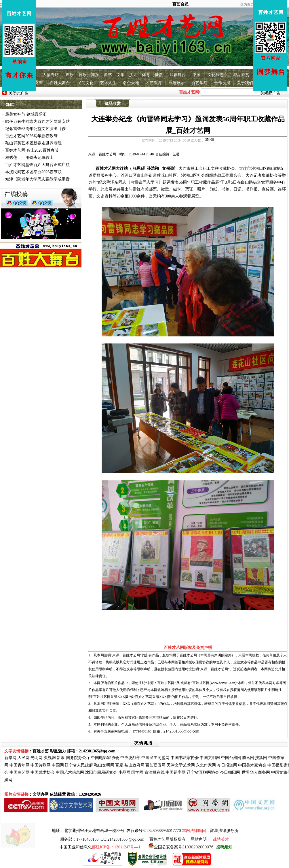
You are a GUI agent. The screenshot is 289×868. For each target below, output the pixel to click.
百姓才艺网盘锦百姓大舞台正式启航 (37, 165)
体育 (146, 75)
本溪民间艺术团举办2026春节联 (33, 172)
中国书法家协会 (185, 758)
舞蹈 (95, 75)
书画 (197, 75)
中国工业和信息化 (76, 847)
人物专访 (51, 75)
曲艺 (108, 75)
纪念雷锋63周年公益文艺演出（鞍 (35, 129)
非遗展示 (177, 83)
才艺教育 (154, 83)
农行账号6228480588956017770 (154, 831)
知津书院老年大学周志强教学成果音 (37, 179)
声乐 (70, 75)
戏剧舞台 (178, 75)
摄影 (159, 75)
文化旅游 (216, 75)
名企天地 (131, 83)
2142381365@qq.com (181, 731)
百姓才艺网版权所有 (168, 839)
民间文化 (85, 83)
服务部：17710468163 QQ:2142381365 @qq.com (102, 839)
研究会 (111, 772)
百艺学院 (199, 83)
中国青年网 (20, 765)
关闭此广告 (19, 93)
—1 (116, 847)
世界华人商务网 (256, 772)
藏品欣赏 (241, 75)
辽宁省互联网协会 (203, 772)
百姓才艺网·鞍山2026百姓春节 (32, 150)
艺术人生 (108, 83)
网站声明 (199, 839)
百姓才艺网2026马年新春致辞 (31, 136)
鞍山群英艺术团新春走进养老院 (33, 143)
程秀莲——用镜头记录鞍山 (29, 158)
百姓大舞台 (60, 83)
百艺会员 (180, 4)
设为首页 (247, 4)
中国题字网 (176, 772)
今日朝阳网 (230, 772)
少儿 (133, 75)
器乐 (83, 75)
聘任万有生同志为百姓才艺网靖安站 (37, 122)
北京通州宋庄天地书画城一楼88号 (94, 831)
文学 (121, 75)
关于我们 (245, 83)
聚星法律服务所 (224, 831)
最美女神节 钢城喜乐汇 (26, 114)
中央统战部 (130, 758)
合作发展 (222, 83)
